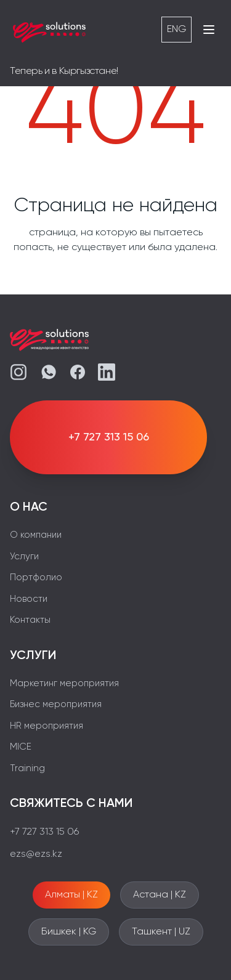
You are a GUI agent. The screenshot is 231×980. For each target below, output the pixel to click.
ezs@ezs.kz (36, 854)
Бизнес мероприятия (56, 704)
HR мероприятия (47, 726)
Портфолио (36, 577)
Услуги (24, 557)
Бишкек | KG (69, 932)
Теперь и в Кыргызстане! (64, 71)
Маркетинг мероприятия (64, 683)
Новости (29, 599)
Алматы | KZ (71, 895)
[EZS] (49, 30)
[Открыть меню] (209, 30)
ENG (176, 30)
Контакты (30, 620)
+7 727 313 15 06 (44, 832)
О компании (36, 535)
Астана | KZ (160, 895)
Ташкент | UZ (161, 932)
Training (27, 768)
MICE (21, 747)
